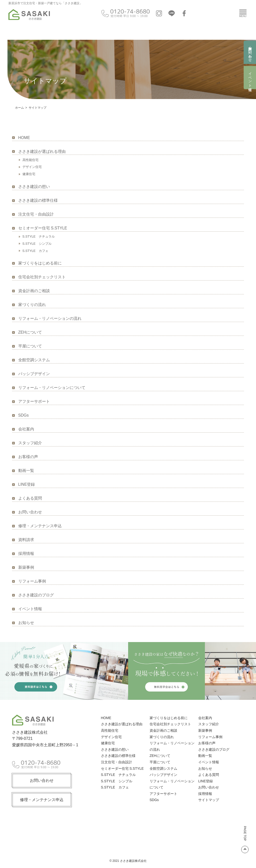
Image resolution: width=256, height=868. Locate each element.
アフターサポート (34, 401)
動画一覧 (26, 471)
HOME (24, 138)
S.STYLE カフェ (35, 251)
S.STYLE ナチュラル (39, 236)
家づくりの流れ (32, 305)
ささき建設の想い (34, 187)
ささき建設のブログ (36, 595)
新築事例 (26, 567)
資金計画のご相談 (34, 291)
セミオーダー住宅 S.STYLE (43, 228)
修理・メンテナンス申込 (40, 526)
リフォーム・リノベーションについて (52, 388)
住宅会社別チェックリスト (42, 277)
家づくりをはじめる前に (40, 263)
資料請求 (26, 540)
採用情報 (26, 554)
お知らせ (26, 623)
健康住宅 (29, 174)
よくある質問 (30, 498)
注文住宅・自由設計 (36, 214)
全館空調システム (34, 360)
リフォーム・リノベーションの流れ (50, 318)
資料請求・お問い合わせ (250, 52)
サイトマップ (209, 800)
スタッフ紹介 (30, 443)
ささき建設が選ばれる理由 (42, 151)
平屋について (30, 346)
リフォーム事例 (32, 581)
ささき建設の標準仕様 (38, 200)
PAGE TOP (245, 840)
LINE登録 (27, 484)
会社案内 (26, 429)
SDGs (24, 415)
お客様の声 (28, 457)
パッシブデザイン (34, 374)
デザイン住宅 (32, 167)
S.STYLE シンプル (37, 244)
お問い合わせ (30, 512)
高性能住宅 (30, 160)
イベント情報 (250, 78)
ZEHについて (30, 332)
